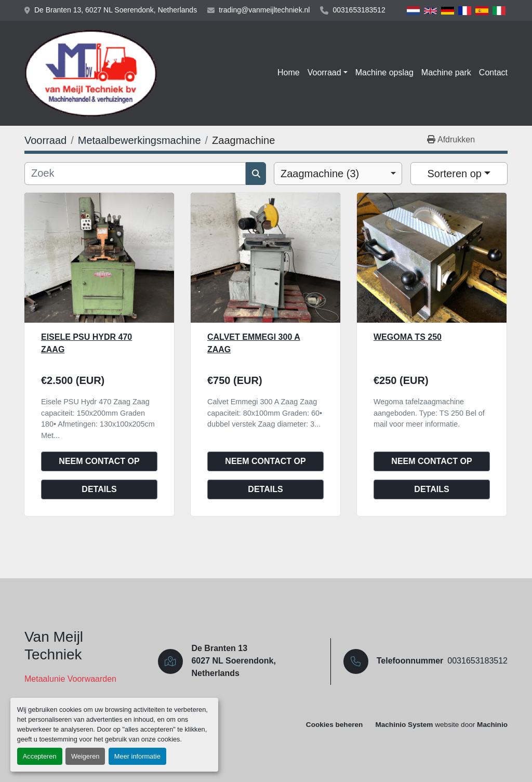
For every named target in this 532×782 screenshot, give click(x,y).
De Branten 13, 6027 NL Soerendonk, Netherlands (116, 10)
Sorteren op (454, 174)
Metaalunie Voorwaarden (70, 679)
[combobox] (338, 174)
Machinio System (404, 725)
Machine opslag (384, 72)
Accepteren (40, 756)
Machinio (492, 725)
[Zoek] (135, 174)
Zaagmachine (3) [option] (320, 174)
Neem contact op (99, 461)
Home (289, 72)
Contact (493, 72)
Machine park (446, 72)
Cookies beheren (335, 725)
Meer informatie (137, 756)
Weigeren (85, 756)
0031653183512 (359, 10)
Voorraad (324, 72)
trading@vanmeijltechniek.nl (264, 10)
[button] (328, 73)
